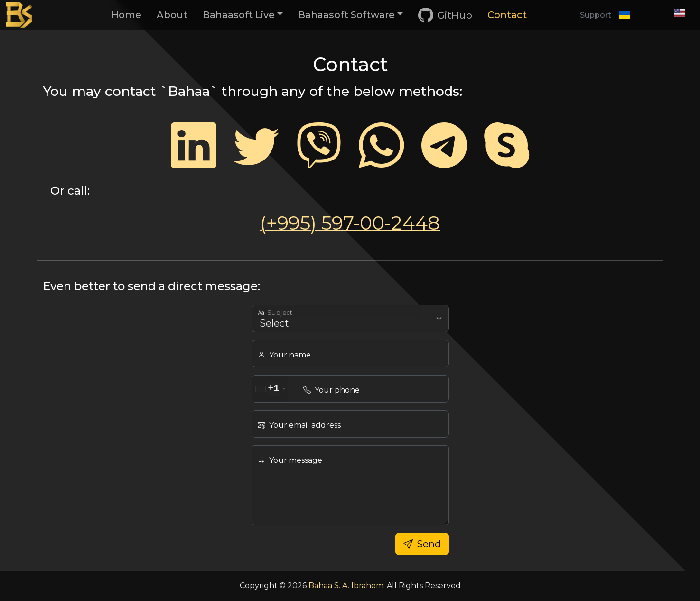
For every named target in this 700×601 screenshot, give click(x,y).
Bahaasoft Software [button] (346, 15)
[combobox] (270, 389)
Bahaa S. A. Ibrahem (346, 586)
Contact (507, 15)
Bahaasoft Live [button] (239, 15)
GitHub (445, 15)
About (172, 15)
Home (126, 15)
